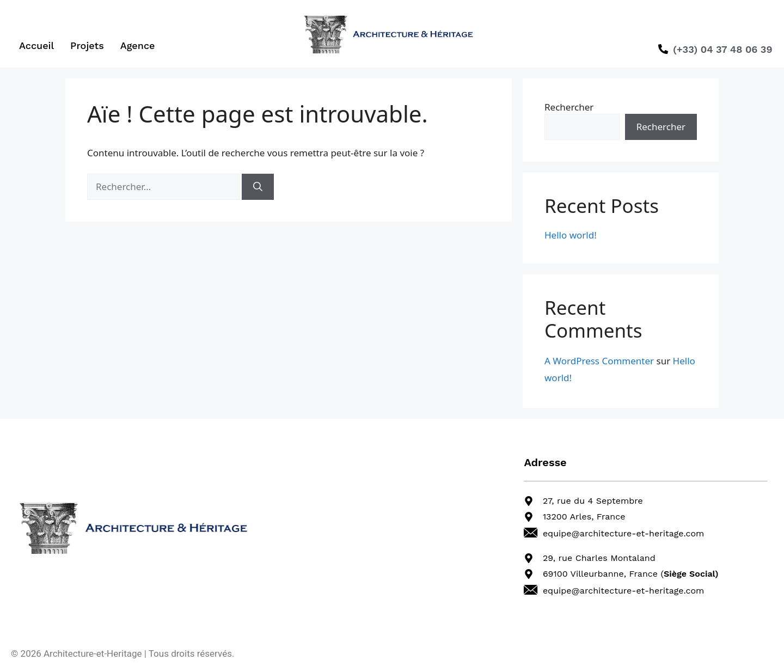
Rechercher (569, 107)
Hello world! (571, 235)
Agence (138, 45)
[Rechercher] (258, 187)
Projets (87, 45)
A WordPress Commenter (599, 361)
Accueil (36, 45)
